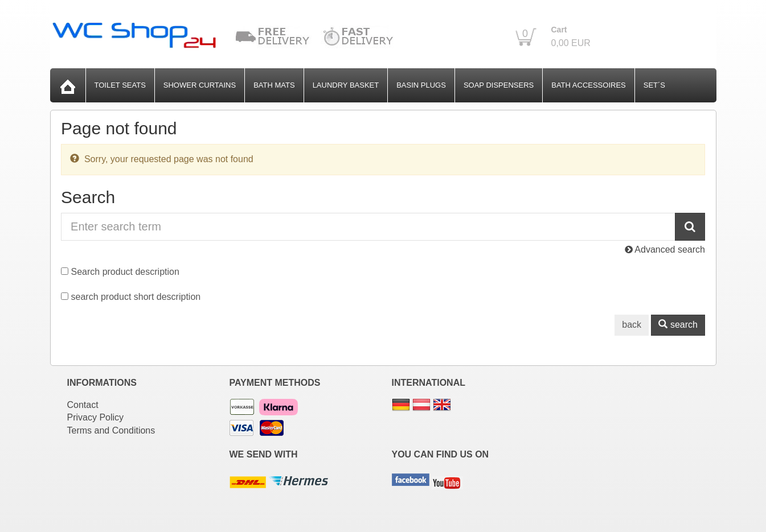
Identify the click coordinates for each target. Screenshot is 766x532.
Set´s (654, 85)
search (678, 325)
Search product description (125, 272)
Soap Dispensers (499, 85)
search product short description (136, 297)
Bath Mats (274, 85)
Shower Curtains (200, 85)
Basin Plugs (421, 85)
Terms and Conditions (111, 430)
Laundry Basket (346, 85)
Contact (83, 405)
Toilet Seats (120, 85)
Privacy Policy (96, 417)
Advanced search (665, 249)
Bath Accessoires (589, 85)
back (632, 325)
